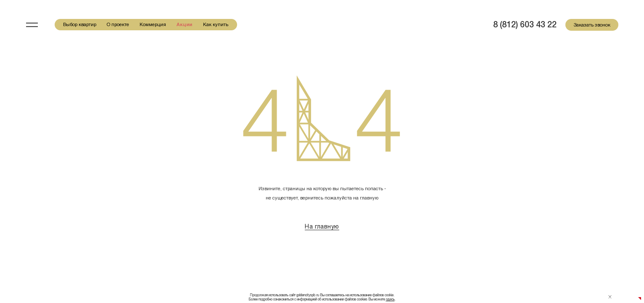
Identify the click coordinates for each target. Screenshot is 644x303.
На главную (322, 226)
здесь (390, 299)
